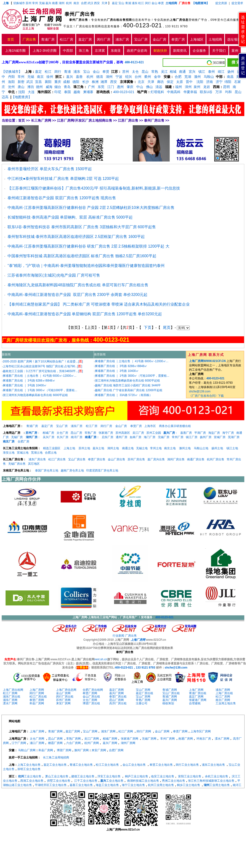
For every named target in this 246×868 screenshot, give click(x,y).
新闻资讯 (180, 51)
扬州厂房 (206, 437)
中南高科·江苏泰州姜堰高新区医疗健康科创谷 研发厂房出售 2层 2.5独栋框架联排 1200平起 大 (88, 246)
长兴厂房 (63, 437)
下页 (148, 327)
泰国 (67, 92)
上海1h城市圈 (15, 51)
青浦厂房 (48, 39)
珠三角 (84, 51)
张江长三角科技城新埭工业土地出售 (211, 781)
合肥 (84, 3)
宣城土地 (23, 453)
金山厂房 (159, 39)
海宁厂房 (228, 433)
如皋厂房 (136, 437)
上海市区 (150, 426)
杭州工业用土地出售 (161, 785)
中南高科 (174, 92)
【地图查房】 (22, 97)
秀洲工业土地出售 (174, 781)
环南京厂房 (204, 739)
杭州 (69, 3)
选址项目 (234, 39)
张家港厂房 (106, 433)
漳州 (188, 87)
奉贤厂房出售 (97, 459)
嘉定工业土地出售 (55, 765)
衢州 (148, 77)
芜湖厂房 (234, 437)
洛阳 (11, 82)
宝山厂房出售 (77, 459)
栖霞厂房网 (55, 743)
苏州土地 (84, 448)
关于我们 (219, 51)
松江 (141, 3)
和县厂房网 (37, 703)
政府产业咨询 (137, 51)
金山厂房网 (63, 693)
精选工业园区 (52, 448)
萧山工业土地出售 (57, 776)
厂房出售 (29, 39)
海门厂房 (150, 437)
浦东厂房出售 (37, 459)
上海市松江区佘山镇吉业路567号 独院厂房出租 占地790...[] (42, 366)
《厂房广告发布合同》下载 (206, 396)
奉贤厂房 (178, 39)
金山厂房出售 (116, 459)
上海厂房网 (37, 690)
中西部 (68, 51)
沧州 (11, 87)
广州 (91, 87)
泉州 (197, 87)
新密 (21, 82)
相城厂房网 (110, 739)
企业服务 (199, 51)
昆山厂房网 (116, 700)
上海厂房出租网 (13, 690)
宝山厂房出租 (171, 693)
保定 (170, 82)
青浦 (128, 3)
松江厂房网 (10, 693)
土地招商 (215, 39)
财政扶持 (160, 51)
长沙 (86, 82)
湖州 (62, 3)
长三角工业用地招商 (56, 758)
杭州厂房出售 (216, 459)
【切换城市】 (12, 72)
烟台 (58, 87)
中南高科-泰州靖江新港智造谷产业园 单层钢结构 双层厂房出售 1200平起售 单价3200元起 (85, 314)
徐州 (50, 77)
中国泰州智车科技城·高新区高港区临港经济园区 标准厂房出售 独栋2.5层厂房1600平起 (82, 256)
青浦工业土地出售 (81, 765)
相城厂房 (48, 433)
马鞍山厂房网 (27, 750)
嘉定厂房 (85, 39)
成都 (66, 82)
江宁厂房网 (19, 743)
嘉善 (79, 77)
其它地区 (34, 464)
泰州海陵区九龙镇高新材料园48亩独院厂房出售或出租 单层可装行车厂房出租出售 (78, 285)
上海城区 (197, 39)
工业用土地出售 (226, 703)
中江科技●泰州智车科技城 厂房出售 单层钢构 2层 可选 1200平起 (63, 179)
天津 (105, 3)
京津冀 (100, 51)
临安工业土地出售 (163, 776)
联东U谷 (206, 92)
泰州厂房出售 (154, 120)
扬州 (231, 72)
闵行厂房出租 (65, 697)
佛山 (149, 87)
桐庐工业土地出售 (137, 776)
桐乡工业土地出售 (188, 785)
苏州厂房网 (63, 700)
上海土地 (70, 448)
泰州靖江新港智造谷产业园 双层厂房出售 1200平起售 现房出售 (62, 198)
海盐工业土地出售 (107, 785)
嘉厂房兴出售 (156, 459)
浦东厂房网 (223, 690)
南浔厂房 (77, 437)
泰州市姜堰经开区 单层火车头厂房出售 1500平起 (50, 169)
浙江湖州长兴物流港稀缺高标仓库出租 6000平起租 (35, 395)
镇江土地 (232, 448)
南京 (76, 3)
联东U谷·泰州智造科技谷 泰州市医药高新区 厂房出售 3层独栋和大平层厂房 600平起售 (82, 227)
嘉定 (115, 3)
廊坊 (160, 82)
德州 (39, 87)
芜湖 (188, 77)
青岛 (67, 87)
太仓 (135, 72)
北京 (141, 82)
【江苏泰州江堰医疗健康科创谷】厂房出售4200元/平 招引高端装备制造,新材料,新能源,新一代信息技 (94, 188)
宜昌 (38, 82)
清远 (159, 87)
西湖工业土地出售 (32, 781)
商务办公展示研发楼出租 (175, 426)
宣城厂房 (220, 437)
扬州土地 (217, 448)
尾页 (167, 327)
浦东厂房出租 (12, 697)
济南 (210, 82)
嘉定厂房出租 (145, 693)
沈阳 (199, 82)
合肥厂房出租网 (93, 690)
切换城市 (19, 3)
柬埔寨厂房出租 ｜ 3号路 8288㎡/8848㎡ (29, 381)
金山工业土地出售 (134, 765)
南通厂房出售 (196, 459)
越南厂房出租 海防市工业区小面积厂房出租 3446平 (128, 385)
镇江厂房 (192, 437)
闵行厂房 (104, 39)
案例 (235, 51)
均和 (228, 92)
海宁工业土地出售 (133, 785)
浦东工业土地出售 (213, 765)
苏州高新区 (123, 433)
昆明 (226, 87)
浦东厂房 (122, 39)
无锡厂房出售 (17, 464)
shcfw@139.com (200, 391)
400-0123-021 (142, 25)
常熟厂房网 (143, 700)
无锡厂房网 (149, 739)
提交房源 (221, 3)
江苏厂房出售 (128, 120)
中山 (140, 87)
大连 (31, 92)
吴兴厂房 (49, 437)
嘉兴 (48, 3)
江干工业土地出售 (86, 781)
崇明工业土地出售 (29, 769)
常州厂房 (178, 437)
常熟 (155, 72)
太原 (180, 82)
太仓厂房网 (90, 700)
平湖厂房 (200, 433)
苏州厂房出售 (136, 459)
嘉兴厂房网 (116, 693)
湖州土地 (113, 448)
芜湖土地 (37, 453)
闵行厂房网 (37, 693)
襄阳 (48, 82)
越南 (77, 92)
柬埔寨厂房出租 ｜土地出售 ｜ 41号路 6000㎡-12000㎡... (40, 376)
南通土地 (128, 448)
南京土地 (170, 448)
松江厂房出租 (38, 697)
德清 (100, 77)
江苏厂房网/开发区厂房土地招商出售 (85, 120)
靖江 (221, 72)
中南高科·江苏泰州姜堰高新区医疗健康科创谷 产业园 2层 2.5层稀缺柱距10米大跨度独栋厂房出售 (91, 208)
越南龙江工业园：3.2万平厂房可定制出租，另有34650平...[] (43, 371)
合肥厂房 (23, 441)
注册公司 (142, 703)
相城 (173, 72)
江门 (111, 87)
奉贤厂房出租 (118, 697)
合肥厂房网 (116, 750)
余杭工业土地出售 (217, 776)
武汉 (90, 3)
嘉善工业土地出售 (81, 785)
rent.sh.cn (101, 659)
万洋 (219, 92)
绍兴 (129, 77)
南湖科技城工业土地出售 (143, 781)
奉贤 (161, 3)
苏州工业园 (154, 433)
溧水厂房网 (10, 703)
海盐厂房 (214, 433)
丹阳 (11, 77)
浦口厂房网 (37, 743)
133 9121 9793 (176, 26)
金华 (157, 77)
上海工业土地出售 (29, 765)
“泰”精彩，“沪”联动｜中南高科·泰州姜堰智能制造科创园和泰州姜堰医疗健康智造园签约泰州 (86, 266)
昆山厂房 (76, 433)
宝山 (121, 3)
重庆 (58, 82)
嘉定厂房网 (116, 690)
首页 (11, 39)
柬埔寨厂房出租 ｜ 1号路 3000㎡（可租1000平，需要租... (40, 390)
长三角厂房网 (41, 120)
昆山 (145, 72)
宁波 (119, 77)
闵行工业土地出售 (187, 765)
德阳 (76, 82)
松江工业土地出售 (107, 765)
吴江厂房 (138, 433)
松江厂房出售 (57, 459)
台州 (138, 77)
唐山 (21, 87)
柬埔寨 (88, 92)
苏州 (29, 3)
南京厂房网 (223, 700)
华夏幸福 (190, 92)
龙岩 (206, 87)
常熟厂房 (90, 433)
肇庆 (130, 87)
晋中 (189, 82)
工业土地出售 (30, 776)
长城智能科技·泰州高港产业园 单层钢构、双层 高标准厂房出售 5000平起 (70, 217)
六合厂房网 (73, 743)
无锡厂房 (17, 437)
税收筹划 (168, 703)
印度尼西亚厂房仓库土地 (102, 471)
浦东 (135, 3)
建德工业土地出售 (83, 776)
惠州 (120, 87)
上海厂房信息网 (66, 690)
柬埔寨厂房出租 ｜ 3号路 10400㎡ (25, 385)
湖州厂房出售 (176, 459)
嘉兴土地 (98, 448)
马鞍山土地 (201, 448)
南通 (55, 3)
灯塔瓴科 (157, 92)
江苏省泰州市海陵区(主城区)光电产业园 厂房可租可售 (54, 275)
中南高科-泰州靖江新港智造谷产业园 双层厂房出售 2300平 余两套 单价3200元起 (77, 295)
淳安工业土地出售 (109, 776)
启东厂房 (108, 437)
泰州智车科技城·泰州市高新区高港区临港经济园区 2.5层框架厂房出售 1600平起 (76, 237)
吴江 (164, 72)
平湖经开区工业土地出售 (51, 785)
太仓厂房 (62, 433)
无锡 (42, 3)
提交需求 (237, 3)
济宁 (219, 82)
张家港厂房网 (198, 700)
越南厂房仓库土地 (72, 471)
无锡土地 (142, 448)
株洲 (95, 82)
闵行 (148, 3)
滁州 (197, 77)
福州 (179, 87)
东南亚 (116, 51)
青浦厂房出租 (198, 693)
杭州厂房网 (92, 743)
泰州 (211, 72)
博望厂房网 (64, 750)
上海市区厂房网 (201, 731)
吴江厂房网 (92, 739)
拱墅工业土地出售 (59, 781)
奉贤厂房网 (90, 693)
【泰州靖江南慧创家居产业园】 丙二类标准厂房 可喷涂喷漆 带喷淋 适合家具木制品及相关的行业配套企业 (99, 304)
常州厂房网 (167, 739)
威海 (49, 87)
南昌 (230, 77)
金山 (154, 3)
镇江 (202, 72)
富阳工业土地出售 (190, 776)
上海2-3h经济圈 (44, 51)
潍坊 (31, 87)
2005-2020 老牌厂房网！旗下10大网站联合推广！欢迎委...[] (43, 361)
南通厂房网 (186, 739)
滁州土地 (185, 448)
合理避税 (195, 703)
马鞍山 (209, 77)
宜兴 (192, 72)
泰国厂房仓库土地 (47, 471)
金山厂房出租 (91, 697)
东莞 (101, 87)
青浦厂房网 (170, 690)
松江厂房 (66, 39)
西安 (97, 3)
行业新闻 (118, 636)
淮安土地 (9, 453)
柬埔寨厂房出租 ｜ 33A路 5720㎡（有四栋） (123, 395)
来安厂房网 (63, 703)
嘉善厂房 (186, 433)
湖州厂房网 (128, 743)
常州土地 (156, 448)
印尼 (58, 92)
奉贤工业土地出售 (161, 765)
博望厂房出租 (91, 703)
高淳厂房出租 (118, 703)
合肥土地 (51, 453)
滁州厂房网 (81, 750)
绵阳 (228, 82)
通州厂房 (122, 437)
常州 (35, 3)
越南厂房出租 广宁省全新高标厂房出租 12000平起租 (129, 390)
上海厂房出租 (224, 693)
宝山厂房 (141, 39)
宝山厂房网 (143, 690)
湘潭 (104, 82)
